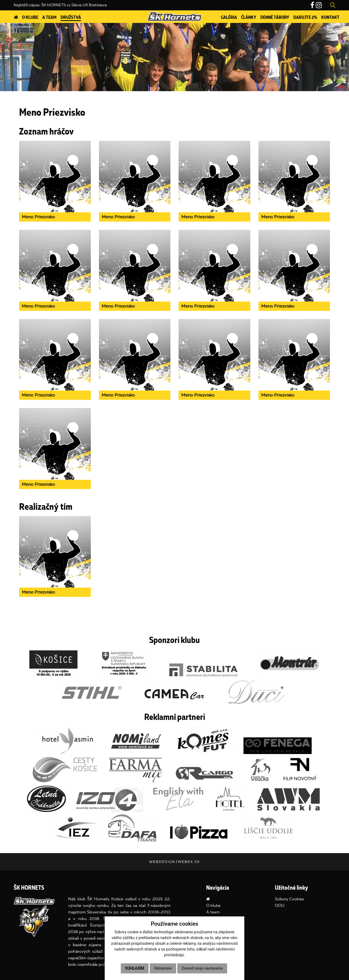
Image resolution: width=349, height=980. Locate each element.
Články (249, 17)
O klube (30, 17)
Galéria (229, 17)
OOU (280, 905)
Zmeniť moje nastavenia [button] (202, 968)
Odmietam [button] (163, 968)
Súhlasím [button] (135, 968)
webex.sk (189, 862)
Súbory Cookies (289, 899)
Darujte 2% (305, 17)
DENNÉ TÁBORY (275, 17)
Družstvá (71, 17)
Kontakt (330, 17)
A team (49, 17)
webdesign (162, 862)
